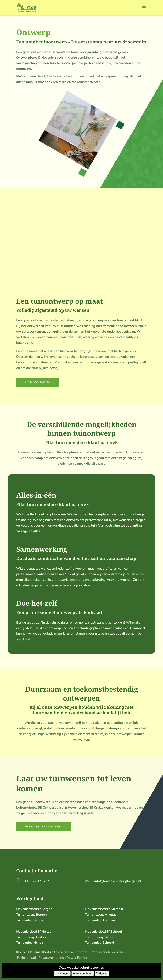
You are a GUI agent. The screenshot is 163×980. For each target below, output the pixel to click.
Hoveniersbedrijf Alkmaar (104, 909)
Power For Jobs (78, 958)
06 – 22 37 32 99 (38, 881)
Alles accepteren (83, 973)
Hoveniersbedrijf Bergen (34, 909)
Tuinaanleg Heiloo (30, 943)
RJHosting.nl (26, 958)
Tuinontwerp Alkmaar (101, 915)
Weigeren (102, 973)
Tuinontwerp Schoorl (101, 937)
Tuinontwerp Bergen (31, 915)
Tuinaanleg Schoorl (100, 943)
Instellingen (62, 973)
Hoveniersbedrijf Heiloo (34, 932)
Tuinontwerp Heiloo (31, 937)
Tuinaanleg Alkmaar (100, 920)
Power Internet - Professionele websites (95, 952)
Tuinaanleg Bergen (30, 920)
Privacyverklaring (51, 958)
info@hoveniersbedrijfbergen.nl (118, 881)
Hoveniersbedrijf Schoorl (104, 932)
